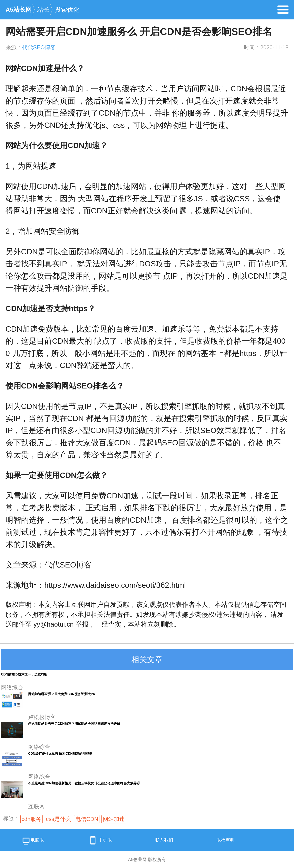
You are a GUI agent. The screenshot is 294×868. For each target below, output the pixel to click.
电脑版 (33, 842)
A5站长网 (19, 10)
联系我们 (164, 840)
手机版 (100, 840)
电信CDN (87, 819)
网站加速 (114, 819)
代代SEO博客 (39, 47)
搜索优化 (67, 10)
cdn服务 (32, 819)
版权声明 (225, 840)
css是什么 (58, 819)
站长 (43, 10)
